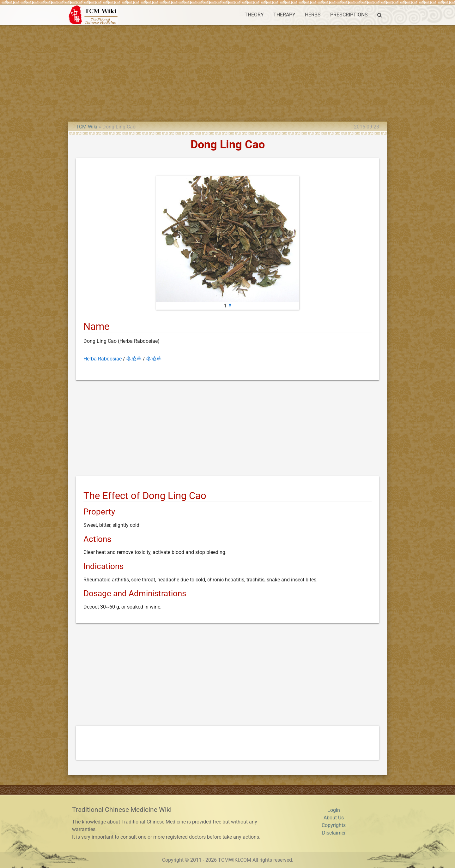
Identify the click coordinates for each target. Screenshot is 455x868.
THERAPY (284, 15)
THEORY (254, 15)
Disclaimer (334, 833)
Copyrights (334, 825)
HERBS (313, 15)
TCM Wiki (87, 127)
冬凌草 (134, 359)
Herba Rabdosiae (103, 359)
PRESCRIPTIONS (349, 15)
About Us (334, 818)
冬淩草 (154, 359)
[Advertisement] (227, 72)
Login (334, 810)
